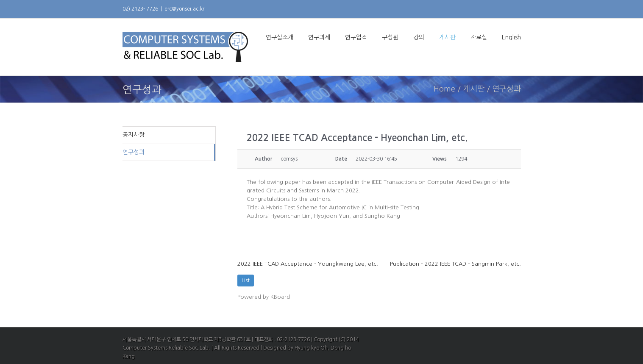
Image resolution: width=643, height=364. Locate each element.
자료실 (479, 37)
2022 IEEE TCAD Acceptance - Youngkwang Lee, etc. (308, 264)
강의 (419, 37)
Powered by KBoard (264, 297)
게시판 (447, 37)
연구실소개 (280, 37)
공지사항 (134, 135)
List (246, 280)
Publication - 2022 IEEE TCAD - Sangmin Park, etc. (455, 264)
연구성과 (134, 152)
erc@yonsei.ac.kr (184, 9)
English (511, 37)
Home (444, 89)
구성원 (390, 37)
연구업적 (356, 37)
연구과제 (319, 37)
